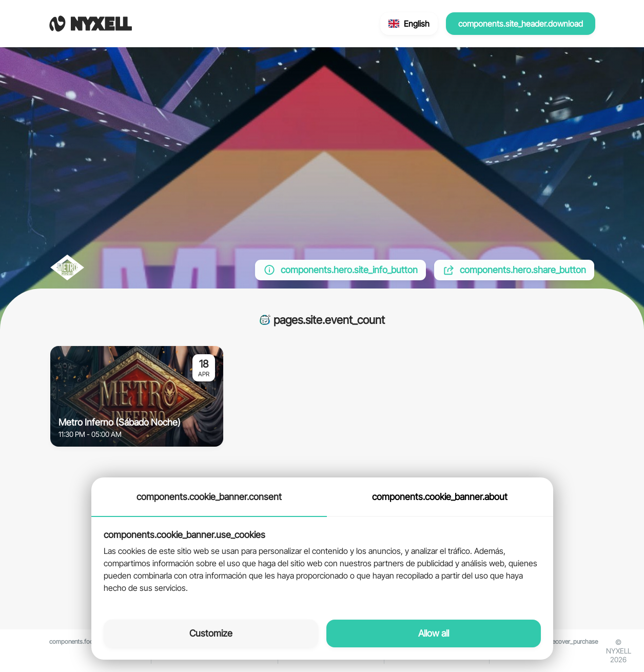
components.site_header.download (521, 24)
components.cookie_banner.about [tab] (440, 497)
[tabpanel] (322, 562)
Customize (211, 633)
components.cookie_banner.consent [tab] (209, 497)
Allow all (434, 633)
